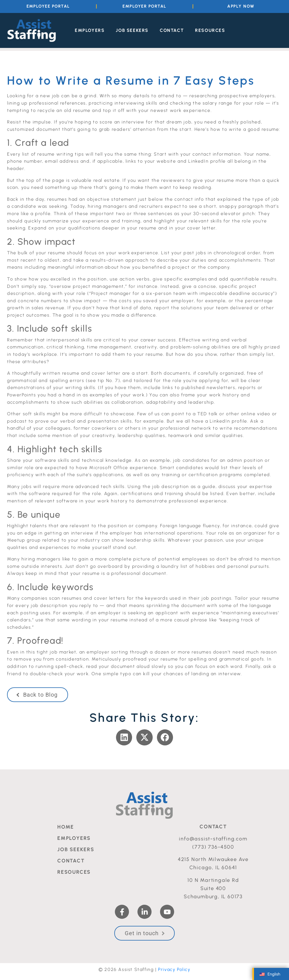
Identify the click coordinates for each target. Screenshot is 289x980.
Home (66, 826)
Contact (172, 30)
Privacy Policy (174, 969)
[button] (124, 737)
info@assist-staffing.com (213, 838)
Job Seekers (132, 30)
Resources (210, 30)
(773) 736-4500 (213, 846)
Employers (90, 30)
